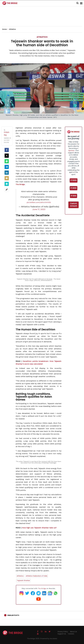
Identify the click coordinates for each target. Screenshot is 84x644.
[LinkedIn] (7, 173)
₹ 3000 (73, 188)
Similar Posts (13, 615)
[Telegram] (7, 167)
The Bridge (20, 184)
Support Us (62, 634)
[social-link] (7, 190)
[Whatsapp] (7, 161)
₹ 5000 (74, 180)
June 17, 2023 (39, 209)
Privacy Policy (63, 632)
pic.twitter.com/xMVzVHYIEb (39, 202)
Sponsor (71, 151)
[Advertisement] (42, 20)
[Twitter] (7, 156)
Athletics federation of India (37, 576)
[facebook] (7, 150)
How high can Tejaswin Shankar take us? (39, 528)
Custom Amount (74, 205)
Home (5, 29)
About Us (73, 632)
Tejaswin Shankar (23, 580)
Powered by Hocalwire (49, 639)
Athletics (42, 37)
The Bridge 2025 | (34, 639)
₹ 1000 (73, 196)
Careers (71, 634)
